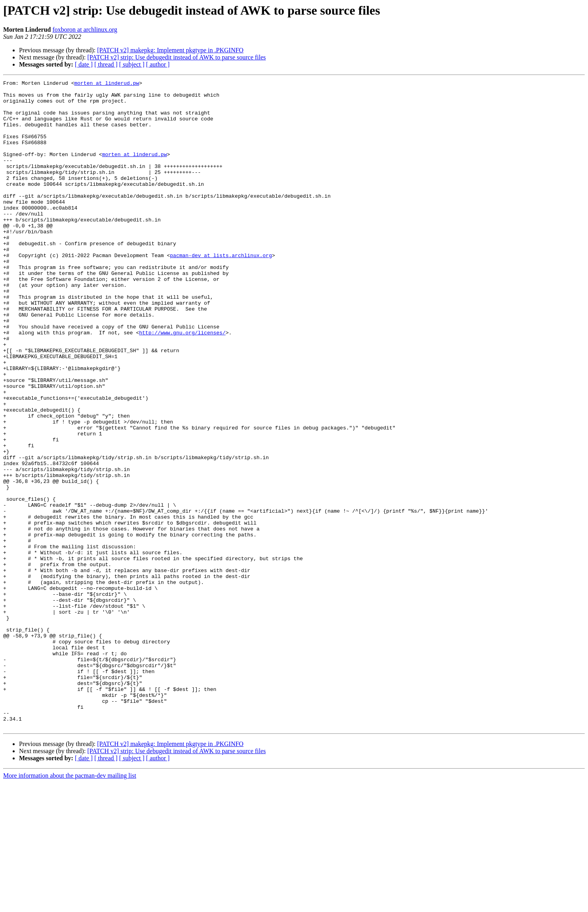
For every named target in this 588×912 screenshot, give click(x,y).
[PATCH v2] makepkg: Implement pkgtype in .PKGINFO (170, 50)
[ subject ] (132, 64)
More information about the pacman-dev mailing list (70, 905)
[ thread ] (106, 64)
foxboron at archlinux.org (85, 30)
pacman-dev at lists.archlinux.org (221, 291)
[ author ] (158, 64)
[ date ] (84, 64)
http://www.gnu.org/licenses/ (182, 383)
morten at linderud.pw (107, 84)
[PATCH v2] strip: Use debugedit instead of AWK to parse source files (176, 57)
